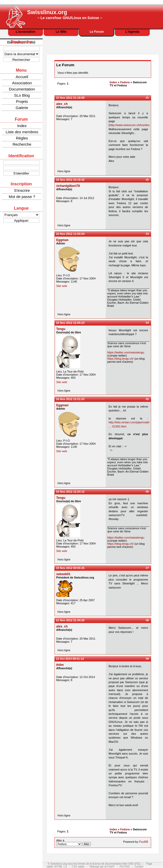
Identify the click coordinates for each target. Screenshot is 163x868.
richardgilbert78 (68, 186)
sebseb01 (63, 574)
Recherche (22, 144)
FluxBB (144, 842)
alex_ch (62, 104)
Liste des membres (22, 132)
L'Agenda (132, 32)
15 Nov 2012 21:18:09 (70, 98)
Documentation (22, 89)
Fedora (125, 82)
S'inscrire (22, 190)
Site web (62, 286)
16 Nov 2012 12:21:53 (70, 399)
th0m (60, 665)
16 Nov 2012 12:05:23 (70, 323)
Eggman (62, 240)
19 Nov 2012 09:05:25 (70, 568)
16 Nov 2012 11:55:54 (70, 234)
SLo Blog (22, 95)
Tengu (61, 329)
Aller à (74, 842)
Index (22, 126)
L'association (26, 32)
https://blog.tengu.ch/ (120, 359)
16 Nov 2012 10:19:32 (70, 180)
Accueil (22, 77)
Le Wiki (61, 32)
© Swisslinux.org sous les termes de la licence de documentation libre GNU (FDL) (95, 864)
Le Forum (97, 32)
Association (22, 83)
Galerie (22, 108)
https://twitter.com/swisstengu (126, 352)
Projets (22, 101)
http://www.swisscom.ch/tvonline (130, 125)
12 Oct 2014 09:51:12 (70, 659)
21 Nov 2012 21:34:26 (70, 620)
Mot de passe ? (22, 197)
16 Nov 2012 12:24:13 (70, 492)
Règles (22, 138)
